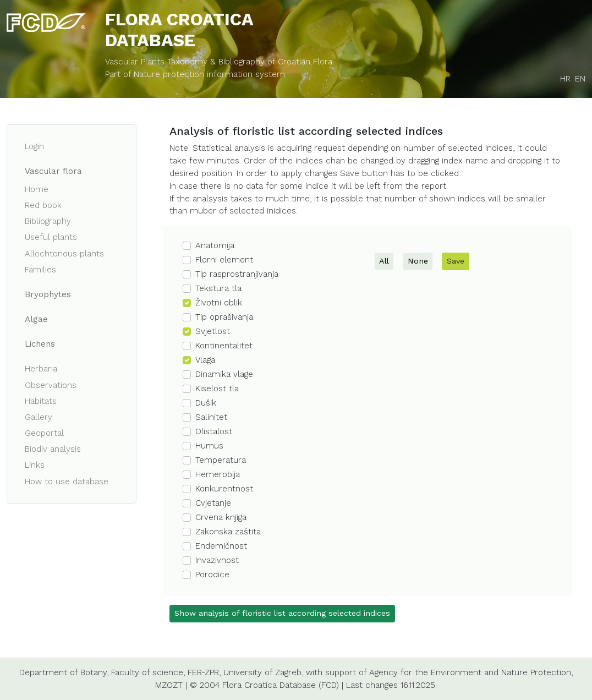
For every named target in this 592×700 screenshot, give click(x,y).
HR (565, 79)
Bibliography (48, 221)
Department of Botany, (64, 672)
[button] (272, 246)
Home (37, 189)
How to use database (67, 482)
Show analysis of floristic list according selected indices (282, 613)
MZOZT (169, 685)
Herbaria (41, 369)
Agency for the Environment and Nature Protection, (471, 672)
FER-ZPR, (204, 672)
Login (34, 146)
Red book (43, 205)
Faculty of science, (148, 672)
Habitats (41, 401)
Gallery (39, 417)
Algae (36, 319)
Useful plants (51, 237)
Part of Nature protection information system (195, 74)
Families (40, 270)
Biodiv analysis (53, 449)
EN (580, 79)
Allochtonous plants (64, 254)
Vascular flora (53, 171)
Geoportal (44, 433)
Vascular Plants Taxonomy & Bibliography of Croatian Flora (219, 62)
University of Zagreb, (263, 672)
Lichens (40, 344)
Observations (51, 385)
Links (35, 465)
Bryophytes (48, 294)
